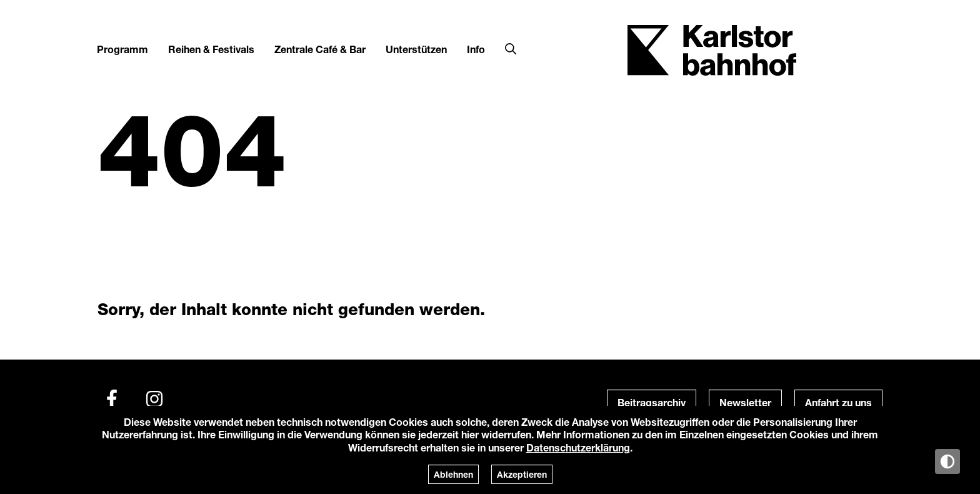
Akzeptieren (522, 474)
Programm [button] (122, 49)
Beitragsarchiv (652, 402)
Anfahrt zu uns (838, 402)
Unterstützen (416, 49)
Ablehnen (453, 474)
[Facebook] (112, 399)
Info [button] (476, 49)
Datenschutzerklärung (578, 447)
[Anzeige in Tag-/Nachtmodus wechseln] (947, 461)
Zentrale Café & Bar (320, 49)
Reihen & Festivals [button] (211, 49)
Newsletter (745, 402)
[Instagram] (154, 399)
